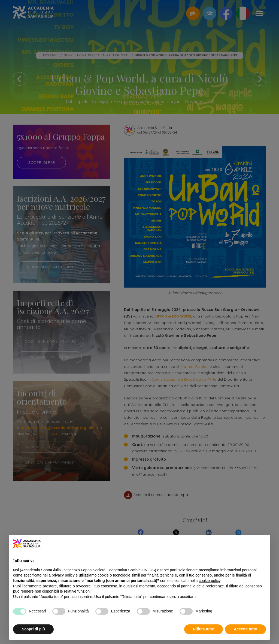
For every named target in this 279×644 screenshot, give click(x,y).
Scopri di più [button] (33, 629)
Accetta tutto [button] (245, 629)
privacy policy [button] (63, 575)
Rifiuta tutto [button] (204, 629)
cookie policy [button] (210, 581)
